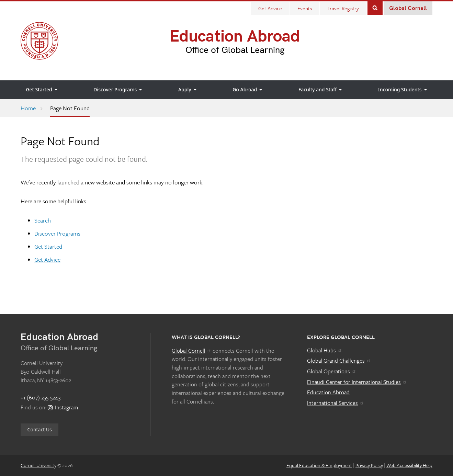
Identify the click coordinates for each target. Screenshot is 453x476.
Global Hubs (324, 350)
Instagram (63, 407)
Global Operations (331, 371)
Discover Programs (57, 233)
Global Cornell (408, 8)
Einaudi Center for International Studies (357, 382)
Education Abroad (235, 37)
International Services (335, 403)
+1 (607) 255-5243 (41, 397)
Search (375, 7)
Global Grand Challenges (339, 361)
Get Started (48, 246)
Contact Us (40, 429)
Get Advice (47, 259)
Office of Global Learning (235, 50)
